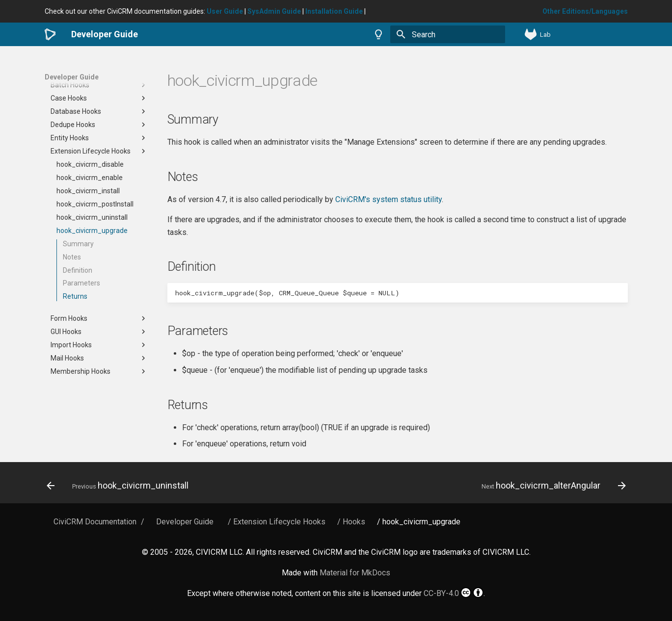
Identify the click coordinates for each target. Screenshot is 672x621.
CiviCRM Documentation (95, 522)
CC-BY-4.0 (454, 593)
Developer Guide (72, 77)
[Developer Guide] (50, 34)
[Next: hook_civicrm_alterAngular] (551, 486)
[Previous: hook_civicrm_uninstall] (120, 486)
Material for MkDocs (355, 573)
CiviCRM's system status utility (389, 199)
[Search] (448, 34)
